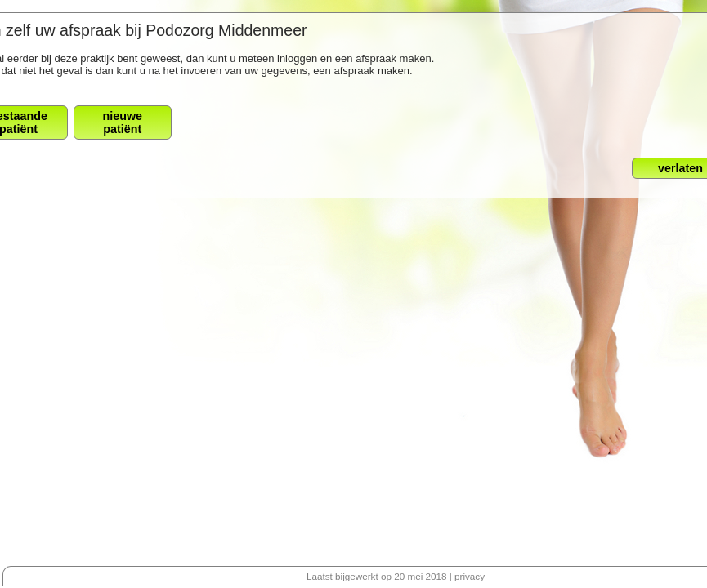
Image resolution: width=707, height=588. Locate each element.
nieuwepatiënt (123, 122)
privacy (470, 576)
